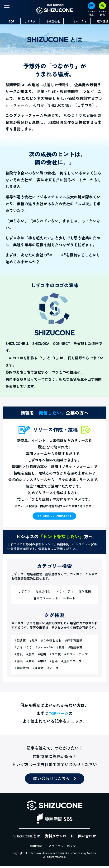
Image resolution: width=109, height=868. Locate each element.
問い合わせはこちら (51, 781)
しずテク (30, 21)
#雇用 (42, 656)
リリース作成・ (54, 517)
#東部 (30, 663)
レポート (69, 601)
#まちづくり (23, 650)
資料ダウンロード (59, 838)
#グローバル (44, 650)
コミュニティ (78, 21)
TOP (11, 21)
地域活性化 (53, 21)
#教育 (61, 650)
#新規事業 (75, 650)
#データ (53, 670)
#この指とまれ (51, 643)
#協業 (19, 663)
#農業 (30, 656)
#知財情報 (22, 670)
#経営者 (38, 670)
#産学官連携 (74, 643)
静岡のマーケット (46, 601)
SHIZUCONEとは (27, 838)
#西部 (54, 663)
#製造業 (20, 643)
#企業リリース (71, 663)
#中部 (42, 663)
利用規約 (36, 848)
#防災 (19, 656)
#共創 (33, 643)
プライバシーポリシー (64, 848)
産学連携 (85, 594)
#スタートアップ (76, 656)
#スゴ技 (55, 656)
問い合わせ (87, 838)
